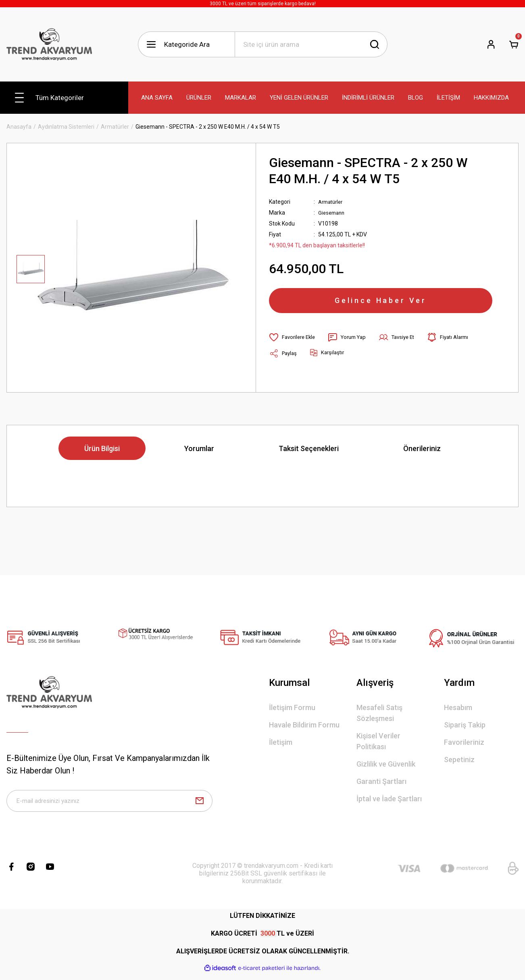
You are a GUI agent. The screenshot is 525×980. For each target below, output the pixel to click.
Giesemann (333, 213)
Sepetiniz (459, 762)
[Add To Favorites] (294, 343)
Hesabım (458, 710)
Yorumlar (199, 451)
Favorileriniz (464, 745)
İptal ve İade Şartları (389, 801)
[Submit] (200, 805)
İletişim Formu (292, 710)
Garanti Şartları (381, 784)
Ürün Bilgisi (102, 451)
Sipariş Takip (465, 727)
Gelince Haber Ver (381, 303)
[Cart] (514, 44)
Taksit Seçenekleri (309, 451)
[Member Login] (491, 44)
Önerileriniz (422, 451)
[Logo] (49, 44)
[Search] (311, 44)
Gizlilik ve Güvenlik (386, 766)
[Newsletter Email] (109, 805)
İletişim (281, 745)
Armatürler (332, 202)
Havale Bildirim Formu (304, 727)
